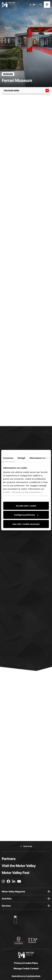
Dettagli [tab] (21, 458)
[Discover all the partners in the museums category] (8, 74)
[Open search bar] (41, 5)
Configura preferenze (26, 515)
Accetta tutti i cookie (26, 506)
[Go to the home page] (9, 5)
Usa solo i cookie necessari (26, 524)
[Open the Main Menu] (47, 5)
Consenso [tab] (8, 458)
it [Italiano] (31, 5)
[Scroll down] (50, 82)
